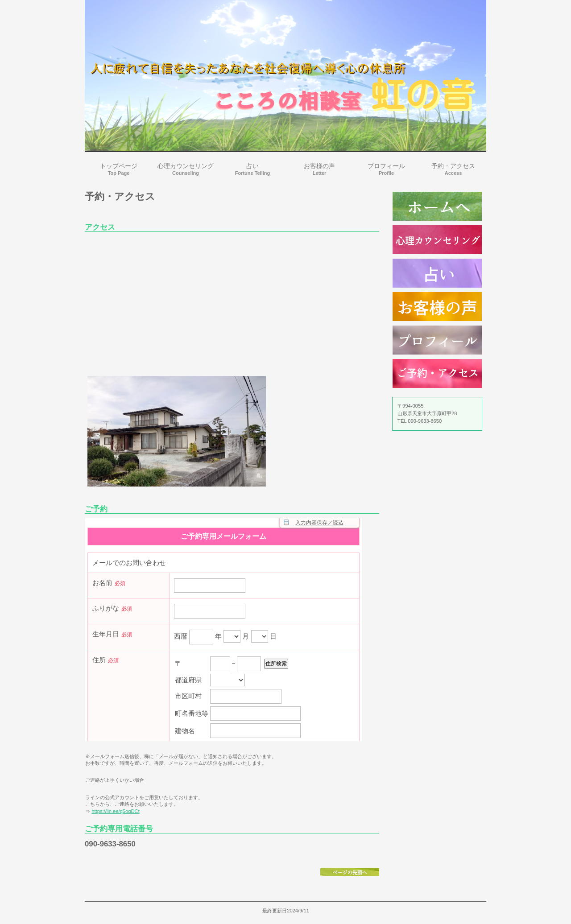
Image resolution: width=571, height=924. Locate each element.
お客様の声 (437, 307)
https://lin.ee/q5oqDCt (116, 811)
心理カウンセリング (437, 240)
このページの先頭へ (350, 872)
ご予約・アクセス (437, 373)
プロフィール (437, 340)
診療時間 (437, 206)
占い (437, 273)
